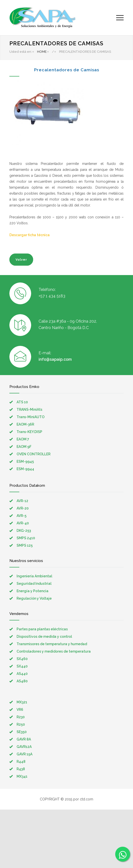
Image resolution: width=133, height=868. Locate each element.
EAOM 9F (24, 447)
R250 (21, 724)
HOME (42, 52)
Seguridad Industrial (34, 584)
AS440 (22, 674)
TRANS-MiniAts (29, 409)
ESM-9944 (25, 469)
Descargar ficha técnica (30, 235)
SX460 (22, 659)
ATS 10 (22, 402)
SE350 (22, 732)
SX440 (22, 666)
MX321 (22, 702)
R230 (21, 717)
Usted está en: (21, 52)
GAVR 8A (24, 739)
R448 (21, 762)
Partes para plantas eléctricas (42, 629)
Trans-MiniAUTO (31, 417)
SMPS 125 (25, 545)
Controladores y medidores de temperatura (54, 651)
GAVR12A (24, 747)
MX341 (22, 776)
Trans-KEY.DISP (29, 432)
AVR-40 (23, 523)
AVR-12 (22, 501)
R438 (21, 769)
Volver (21, 260)
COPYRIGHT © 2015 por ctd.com (66, 799)
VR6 (20, 710)
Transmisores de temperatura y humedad (52, 644)
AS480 (22, 681)
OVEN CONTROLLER (33, 454)
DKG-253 (24, 531)
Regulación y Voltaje (34, 598)
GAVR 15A (24, 754)
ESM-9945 (25, 461)
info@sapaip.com (55, 359)
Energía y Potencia (33, 591)
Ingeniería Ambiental (34, 576)
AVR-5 (22, 516)
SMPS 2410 (26, 538)
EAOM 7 (23, 439)
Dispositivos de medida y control (44, 637)
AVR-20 (23, 508)
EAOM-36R (25, 424)
